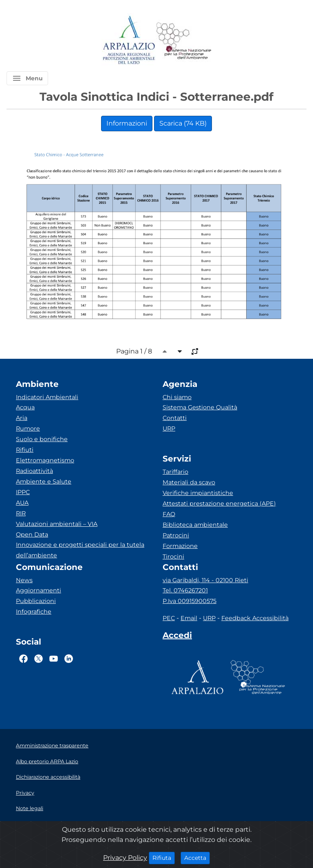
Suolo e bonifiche (42, 439)
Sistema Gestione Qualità (200, 407)
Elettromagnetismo (45, 460)
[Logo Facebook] (23, 658)
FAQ (169, 514)
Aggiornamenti (39, 590)
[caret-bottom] (180, 351)
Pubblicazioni (36, 601)
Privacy (25, 793)
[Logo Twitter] (39, 658)
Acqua (25, 407)
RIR (21, 513)
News (24, 580)
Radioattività (34, 471)
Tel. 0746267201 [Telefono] (185, 590)
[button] (27, 78)
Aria (22, 418)
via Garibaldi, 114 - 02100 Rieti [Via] (205, 580)
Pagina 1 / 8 (134, 351)
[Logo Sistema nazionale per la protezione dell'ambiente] (184, 41)
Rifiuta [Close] (164, 857)
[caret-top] (165, 351)
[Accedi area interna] (177, 637)
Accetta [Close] (197, 857)
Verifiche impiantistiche (198, 493)
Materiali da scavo (189, 482)
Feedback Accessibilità (255, 618)
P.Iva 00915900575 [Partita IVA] (190, 601)
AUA (22, 503)
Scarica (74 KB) (183, 123)
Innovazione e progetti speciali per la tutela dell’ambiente (80, 550)
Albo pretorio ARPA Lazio (47, 761)
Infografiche (34, 612)
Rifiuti (25, 450)
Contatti (175, 418)
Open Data (32, 534)
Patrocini (176, 535)
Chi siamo (177, 397)
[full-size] (195, 351)
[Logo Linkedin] (69, 658)
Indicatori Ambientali (47, 397)
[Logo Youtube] (54, 658)
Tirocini (173, 557)
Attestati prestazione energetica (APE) (219, 504)
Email (189, 618)
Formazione (180, 546)
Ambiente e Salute (44, 481)
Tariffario (175, 472)
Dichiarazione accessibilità (48, 777)
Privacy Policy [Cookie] (125, 858)
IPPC (23, 492)
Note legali (30, 808)
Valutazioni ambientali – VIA (57, 524)
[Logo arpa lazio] (129, 41)
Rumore (28, 428)
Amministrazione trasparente (52, 745)
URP (169, 428)
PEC (169, 618)
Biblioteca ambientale (195, 525)
